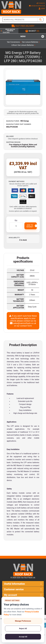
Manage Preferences (23, 621)
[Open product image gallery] (23, 87)
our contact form (24, 326)
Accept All (23, 637)
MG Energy (25, 121)
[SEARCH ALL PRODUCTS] (20, 20)
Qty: (16, 220)
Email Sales (6, 32)
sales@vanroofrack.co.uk (37, 6)
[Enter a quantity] (16, 226)
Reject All (23, 629)
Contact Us (42, 3)
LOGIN (42, 9)
